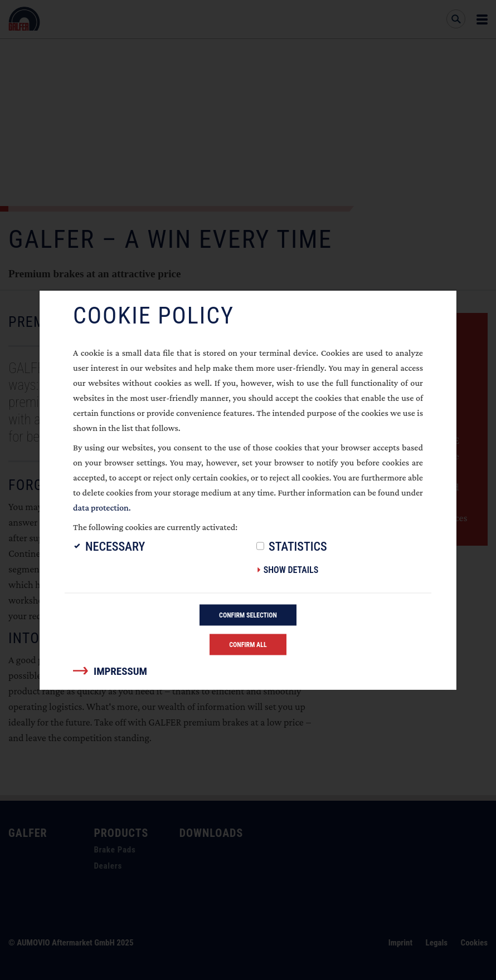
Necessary (115, 547)
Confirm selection (248, 615)
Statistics (298, 547)
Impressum (120, 671)
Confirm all (248, 645)
